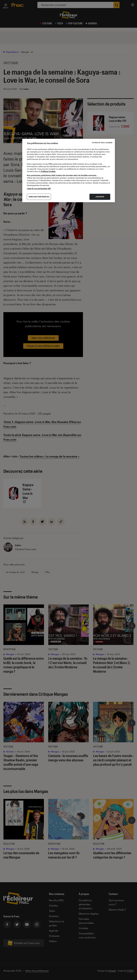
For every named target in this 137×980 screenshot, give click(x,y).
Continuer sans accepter (102, 143)
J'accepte (100, 197)
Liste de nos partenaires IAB (39, 189)
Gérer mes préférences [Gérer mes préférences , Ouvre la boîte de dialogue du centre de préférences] (39, 197)
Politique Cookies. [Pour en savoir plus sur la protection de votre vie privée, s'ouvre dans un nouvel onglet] (48, 171)
